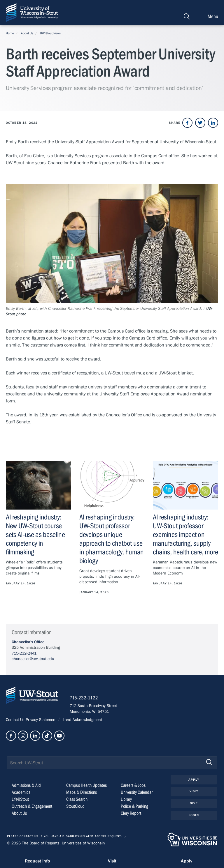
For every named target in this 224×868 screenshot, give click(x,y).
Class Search (77, 800)
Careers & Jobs (133, 786)
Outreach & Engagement (32, 807)
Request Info (37, 861)
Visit (194, 792)
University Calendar (137, 793)
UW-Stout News (50, 33)
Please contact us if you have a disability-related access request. (64, 837)
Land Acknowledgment (82, 720)
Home (10, 33)
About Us (27, 33)
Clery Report (131, 814)
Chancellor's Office (28, 642)
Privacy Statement (42, 720)
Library (126, 800)
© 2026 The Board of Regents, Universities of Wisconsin (56, 844)
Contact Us (16, 720)
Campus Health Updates (86, 786)
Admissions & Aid (26, 786)
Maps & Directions (82, 793)
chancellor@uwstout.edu (33, 659)
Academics (21, 793)
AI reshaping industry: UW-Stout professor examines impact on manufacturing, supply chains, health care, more (185, 535)
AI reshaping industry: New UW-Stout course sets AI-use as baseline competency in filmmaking (35, 535)
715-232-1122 (84, 698)
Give (194, 804)
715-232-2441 (24, 653)
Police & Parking (134, 807)
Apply (194, 780)
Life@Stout (20, 800)
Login (194, 815)
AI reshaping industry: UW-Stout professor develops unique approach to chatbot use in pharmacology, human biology (112, 539)
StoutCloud (75, 807)
